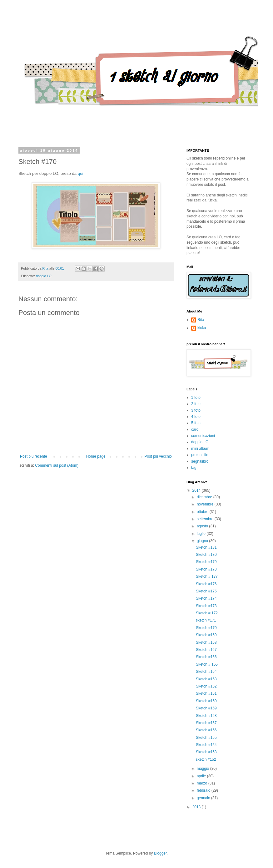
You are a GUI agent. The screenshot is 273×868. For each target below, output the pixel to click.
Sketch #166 (206, 657)
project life (200, 455)
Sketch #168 (206, 642)
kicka (202, 328)
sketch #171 (206, 620)
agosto (203, 526)
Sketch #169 (206, 635)
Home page (96, 456)
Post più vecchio (158, 456)
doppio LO (44, 276)
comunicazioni (203, 436)
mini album (200, 449)
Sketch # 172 (207, 613)
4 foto (196, 417)
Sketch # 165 (207, 664)
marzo (203, 783)
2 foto (196, 404)
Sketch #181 (206, 547)
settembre (206, 519)
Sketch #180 (206, 555)
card (195, 429)
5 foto (196, 423)
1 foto (196, 398)
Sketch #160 (206, 701)
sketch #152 (206, 759)
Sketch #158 (206, 716)
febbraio (204, 790)
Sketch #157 (206, 723)
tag (194, 468)
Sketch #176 (206, 584)
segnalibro (200, 461)
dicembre (205, 497)
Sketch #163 (206, 679)
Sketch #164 (206, 672)
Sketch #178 (206, 569)
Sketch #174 (206, 598)
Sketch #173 (206, 606)
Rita (201, 320)
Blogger (160, 853)
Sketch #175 (206, 591)
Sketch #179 (206, 562)
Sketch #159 (206, 708)
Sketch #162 (206, 686)
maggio (204, 769)
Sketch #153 (206, 752)
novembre (206, 504)
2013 (197, 807)
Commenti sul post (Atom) (57, 465)
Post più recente (34, 456)
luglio (202, 534)
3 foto (196, 410)
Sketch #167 (206, 650)
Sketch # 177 (207, 576)
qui (81, 173)
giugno (203, 541)
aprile (202, 776)
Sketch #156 (206, 730)
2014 (197, 490)
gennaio (204, 798)
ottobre (203, 512)
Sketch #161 (206, 693)
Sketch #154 (206, 745)
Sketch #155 (206, 738)
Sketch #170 (206, 628)
